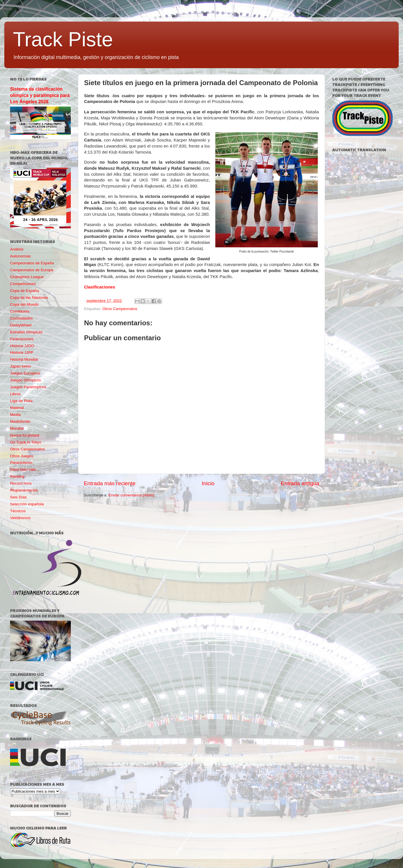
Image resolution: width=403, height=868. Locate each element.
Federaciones (22, 339)
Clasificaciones (100, 287)
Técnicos (18, 511)
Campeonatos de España (32, 263)
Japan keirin (21, 366)
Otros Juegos (22, 456)
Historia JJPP (22, 352)
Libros (15, 394)
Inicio (208, 483)
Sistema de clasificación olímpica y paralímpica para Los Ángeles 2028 (40, 95)
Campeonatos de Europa (32, 270)
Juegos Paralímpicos (28, 387)
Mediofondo (20, 421)
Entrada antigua (300, 483)
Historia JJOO (22, 346)
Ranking (17, 476)
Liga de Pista (21, 401)
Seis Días (18, 497)
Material (17, 408)
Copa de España (25, 291)
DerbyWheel (21, 325)
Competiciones (23, 284)
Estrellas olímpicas (26, 332)
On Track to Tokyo (26, 442)
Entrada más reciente (110, 483)
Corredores (20, 311)
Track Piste (63, 39)
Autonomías (20, 256)
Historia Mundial (24, 359)
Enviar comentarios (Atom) (132, 495)
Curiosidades (21, 318)
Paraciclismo (21, 463)
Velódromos (20, 518)
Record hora (21, 483)
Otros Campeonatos (120, 309)
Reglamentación (24, 490)
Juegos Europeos (25, 373)
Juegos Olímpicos (25, 380)
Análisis (17, 249)
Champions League (27, 277)
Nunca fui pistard (25, 435)
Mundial (17, 428)
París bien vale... (25, 470)
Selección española (27, 504)
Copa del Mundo (24, 304)
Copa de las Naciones (29, 298)
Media (15, 415)
